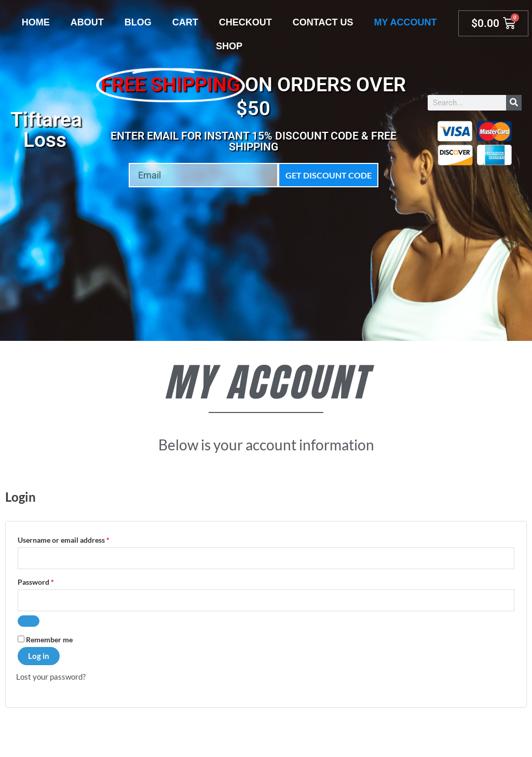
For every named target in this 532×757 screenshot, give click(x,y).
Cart (185, 22)
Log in (39, 656)
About (87, 22)
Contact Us (323, 22)
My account (405, 22)
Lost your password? (51, 677)
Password (50, 581)
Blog (138, 22)
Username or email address (78, 539)
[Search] (514, 103)
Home (36, 22)
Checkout (245, 22)
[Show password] (29, 622)
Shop (229, 46)
